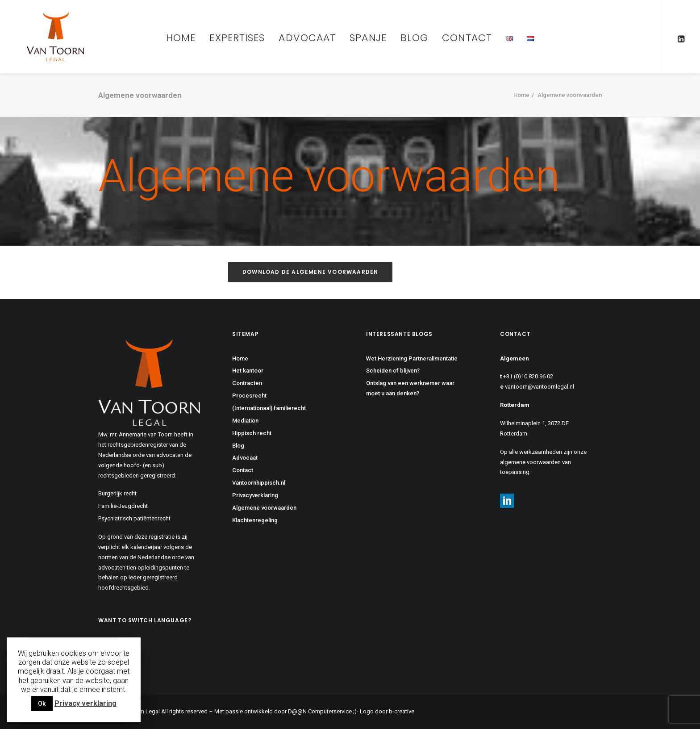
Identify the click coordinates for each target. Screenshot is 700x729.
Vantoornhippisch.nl (259, 483)
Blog (414, 38)
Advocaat (307, 38)
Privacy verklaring (85, 703)
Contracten (247, 383)
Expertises (237, 38)
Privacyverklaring (255, 495)
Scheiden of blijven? (393, 371)
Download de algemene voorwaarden (310, 272)
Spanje (368, 38)
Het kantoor (248, 371)
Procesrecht (249, 396)
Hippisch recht (252, 433)
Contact (467, 38)
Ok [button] (42, 704)
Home (181, 38)
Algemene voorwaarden (264, 508)
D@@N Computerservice (320, 711)
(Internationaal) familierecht (269, 408)
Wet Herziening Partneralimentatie (412, 358)
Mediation (245, 421)
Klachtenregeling (255, 520)
